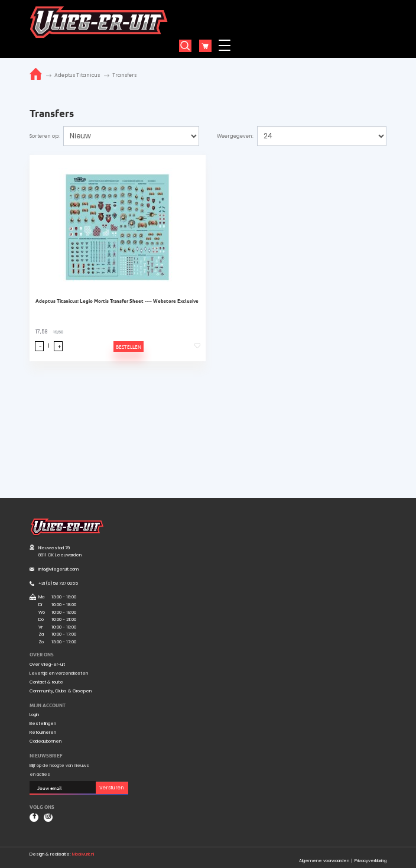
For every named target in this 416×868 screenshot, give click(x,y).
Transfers (124, 75)
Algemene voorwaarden (324, 861)
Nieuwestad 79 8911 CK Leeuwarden (60, 552)
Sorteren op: (45, 136)
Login (34, 715)
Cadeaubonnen (45, 741)
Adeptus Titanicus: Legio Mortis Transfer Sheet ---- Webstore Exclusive (117, 301)
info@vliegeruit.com (58, 569)
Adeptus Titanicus (77, 75)
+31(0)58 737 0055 (58, 583)
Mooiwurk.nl (83, 854)
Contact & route (46, 682)
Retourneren (43, 733)
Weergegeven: (235, 136)
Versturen (112, 788)
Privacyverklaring (370, 861)
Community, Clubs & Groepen (61, 691)
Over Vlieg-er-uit (47, 665)
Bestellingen (43, 724)
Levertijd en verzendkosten (59, 673)
